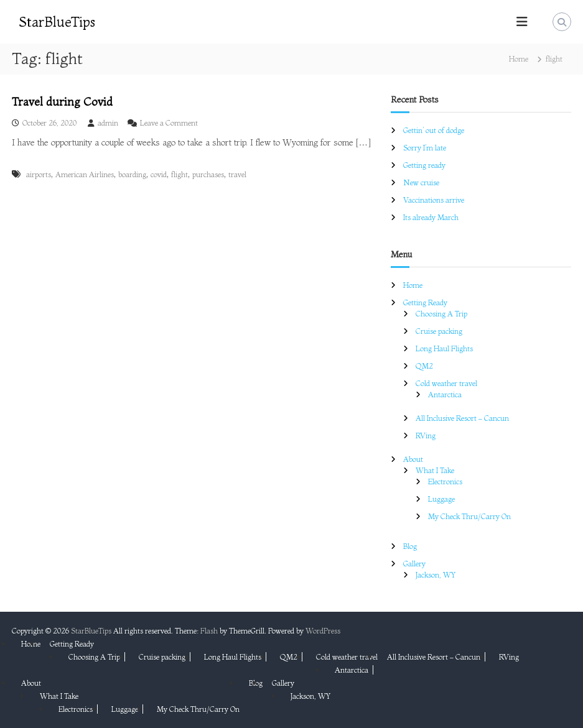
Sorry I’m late (425, 148)
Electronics (445, 481)
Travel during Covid (62, 102)
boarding (132, 174)
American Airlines (85, 174)
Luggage (441, 499)
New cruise (421, 182)
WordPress (323, 631)
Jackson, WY (436, 575)
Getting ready (424, 165)
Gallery (414, 564)
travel (237, 174)
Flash (209, 631)
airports (39, 174)
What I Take (435, 470)
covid (159, 174)
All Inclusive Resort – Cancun (462, 418)
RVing (426, 435)
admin (108, 123)
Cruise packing (439, 331)
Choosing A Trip (441, 314)
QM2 (424, 366)
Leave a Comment (169, 123)
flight (180, 174)
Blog (410, 546)
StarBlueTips (57, 22)
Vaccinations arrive (434, 200)
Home (413, 285)
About (413, 459)
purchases (208, 174)
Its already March (431, 217)
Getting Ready (425, 302)
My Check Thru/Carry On (469, 516)
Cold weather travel (446, 383)
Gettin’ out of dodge (434, 130)
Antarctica (445, 394)
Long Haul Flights (444, 348)
